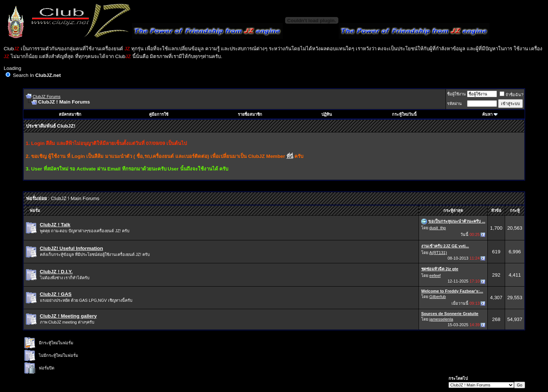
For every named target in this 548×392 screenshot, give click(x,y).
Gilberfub (438, 297)
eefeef (435, 276)
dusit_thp (438, 228)
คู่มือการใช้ (159, 114)
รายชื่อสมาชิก (250, 114)
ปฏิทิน (327, 114)
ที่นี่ (290, 156)
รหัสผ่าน (454, 104)
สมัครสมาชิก (70, 114)
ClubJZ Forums (46, 97)
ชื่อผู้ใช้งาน (456, 94)
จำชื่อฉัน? (511, 95)
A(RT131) (438, 253)
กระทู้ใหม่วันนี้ (404, 114)
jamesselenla (441, 319)
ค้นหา (487, 114)
